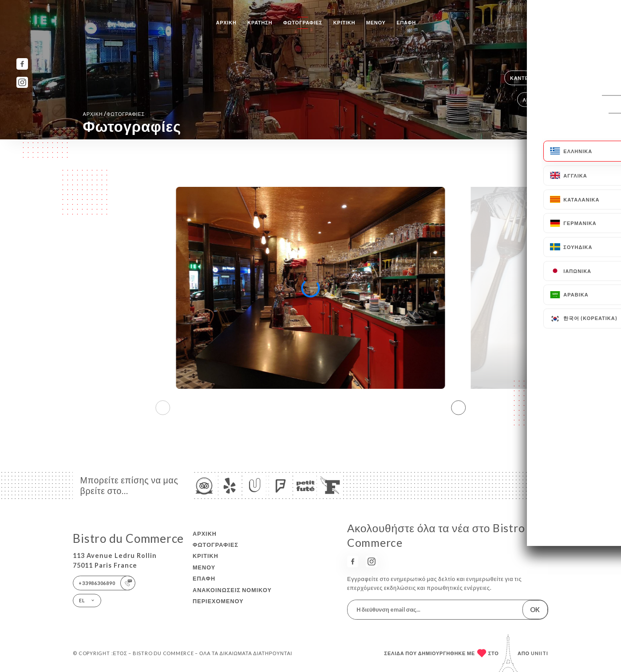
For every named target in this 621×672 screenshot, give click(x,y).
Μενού (376, 22)
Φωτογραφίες (303, 22)
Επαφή (406, 22)
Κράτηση (260, 22)
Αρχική (226, 22)
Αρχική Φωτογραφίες (114, 114)
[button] (458, 407)
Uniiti (540, 653)
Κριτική (344, 22)
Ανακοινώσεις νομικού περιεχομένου (232, 595)
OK (535, 610)
